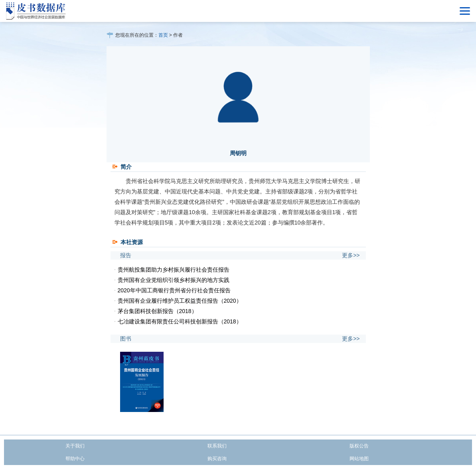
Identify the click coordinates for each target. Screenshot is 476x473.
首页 (163, 35)
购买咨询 (217, 459)
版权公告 (359, 446)
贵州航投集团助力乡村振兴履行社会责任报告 (174, 270)
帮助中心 (75, 459)
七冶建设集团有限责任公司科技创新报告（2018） (180, 321)
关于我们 (75, 446)
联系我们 (217, 446)
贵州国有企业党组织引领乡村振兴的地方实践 (174, 280)
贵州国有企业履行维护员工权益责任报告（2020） (180, 301)
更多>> (351, 255)
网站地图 (359, 459)
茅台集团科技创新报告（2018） (157, 311)
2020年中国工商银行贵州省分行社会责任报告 (174, 290)
